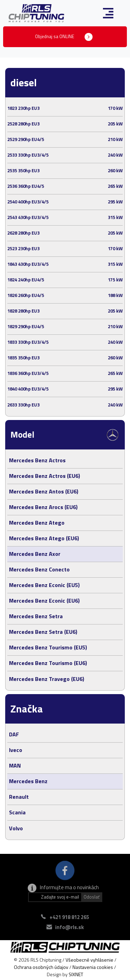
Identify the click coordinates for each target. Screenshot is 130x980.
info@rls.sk (70, 927)
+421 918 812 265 (69, 917)
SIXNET (76, 974)
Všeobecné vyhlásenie (89, 960)
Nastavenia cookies (93, 967)
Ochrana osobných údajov (41, 967)
